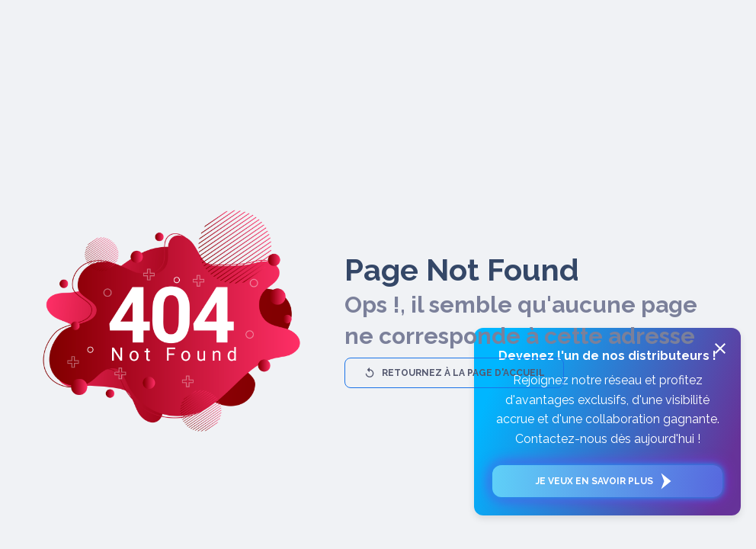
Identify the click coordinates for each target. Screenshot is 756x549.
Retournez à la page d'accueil (454, 373)
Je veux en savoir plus (607, 481)
